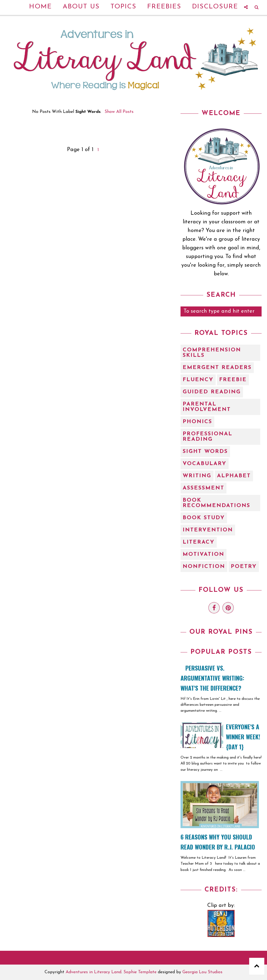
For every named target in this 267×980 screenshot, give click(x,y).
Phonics (197, 422)
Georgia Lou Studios (202, 972)
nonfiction (204, 567)
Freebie (233, 380)
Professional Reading (208, 437)
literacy (199, 542)
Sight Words (205, 452)
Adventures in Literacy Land (94, 972)
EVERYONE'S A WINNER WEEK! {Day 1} (243, 737)
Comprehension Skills (212, 353)
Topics (124, 7)
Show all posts (119, 112)
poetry (244, 567)
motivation (203, 554)
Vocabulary (205, 464)
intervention (208, 530)
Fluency (198, 380)
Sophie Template (140, 972)
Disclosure (215, 7)
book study (204, 518)
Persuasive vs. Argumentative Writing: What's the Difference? (212, 678)
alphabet (234, 476)
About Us (81, 7)
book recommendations (216, 503)
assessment (203, 488)
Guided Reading (212, 392)
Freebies (164, 7)
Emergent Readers (217, 368)
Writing (197, 476)
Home (41, 7)
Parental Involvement (207, 407)
